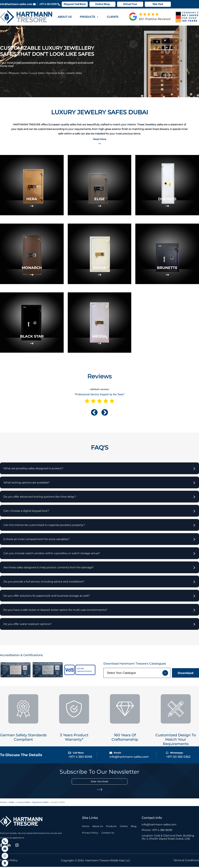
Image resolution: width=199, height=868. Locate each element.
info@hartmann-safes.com (18, 4)
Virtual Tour (130, 4)
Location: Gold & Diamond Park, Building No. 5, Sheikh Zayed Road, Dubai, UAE (168, 838)
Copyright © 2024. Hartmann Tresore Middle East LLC (96, 862)
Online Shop (103, 4)
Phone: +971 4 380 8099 (157, 831)
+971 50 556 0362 (178, 758)
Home (4, 73)
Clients (113, 17)
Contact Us (108, 834)
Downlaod (186, 674)
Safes (25, 73)
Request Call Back (75, 4)
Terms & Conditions (186, 862)
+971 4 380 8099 (50, 4)
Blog (134, 828)
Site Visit (158, 4)
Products (89, 17)
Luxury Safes (37, 73)
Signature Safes (56, 73)
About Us (65, 17)
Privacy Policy (90, 834)
